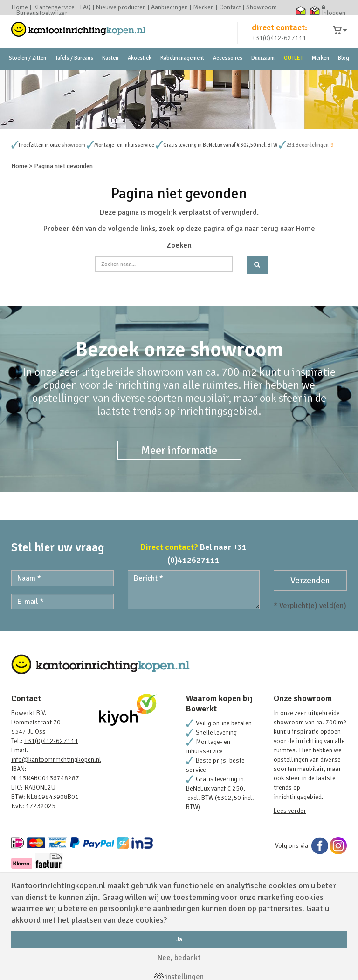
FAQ (85, 7)
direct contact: (279, 34)
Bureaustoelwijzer (42, 13)
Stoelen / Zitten (28, 74)
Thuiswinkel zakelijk (314, 10)
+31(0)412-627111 (279, 45)
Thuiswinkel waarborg (300, 10)
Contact (230, 7)
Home (20, 7)
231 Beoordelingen (307, 207)
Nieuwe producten (121, 7)
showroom (73, 207)
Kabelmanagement (182, 74)
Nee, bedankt (179, 958)
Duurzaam (263, 74)
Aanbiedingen (169, 7)
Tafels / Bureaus (74, 74)
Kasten (110, 74)
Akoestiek (140, 74)
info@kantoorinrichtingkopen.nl (56, 822)
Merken (203, 7)
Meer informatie (179, 513)
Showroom (262, 7)
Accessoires (228, 74)
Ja (179, 939)
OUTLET (293, 74)
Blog (344, 74)
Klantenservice (54, 7)
